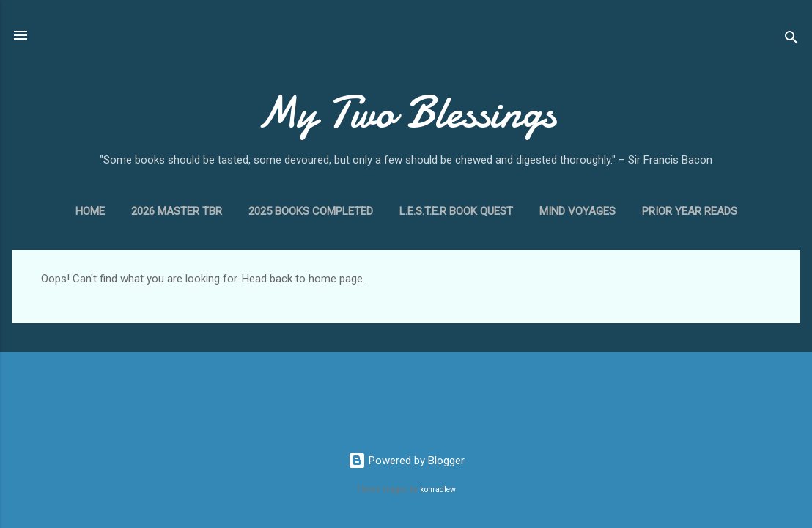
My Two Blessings (406, 112)
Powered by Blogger (406, 461)
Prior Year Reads (690, 211)
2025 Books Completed (311, 211)
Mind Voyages (577, 211)
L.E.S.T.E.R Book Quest (456, 211)
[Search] (791, 40)
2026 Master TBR (177, 211)
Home (90, 211)
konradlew (438, 489)
